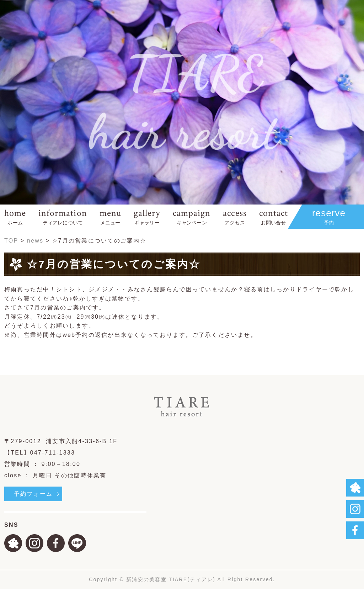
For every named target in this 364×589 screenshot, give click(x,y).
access (235, 216)
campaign (192, 216)
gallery (147, 216)
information (63, 216)
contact (274, 216)
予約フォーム (33, 494)
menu (110, 216)
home (15, 216)
